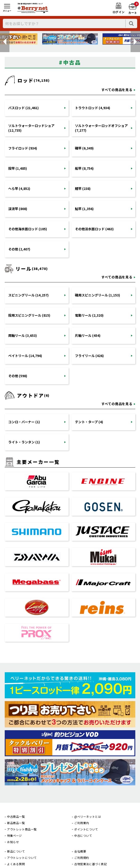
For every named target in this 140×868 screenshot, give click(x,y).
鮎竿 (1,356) (84, 209)
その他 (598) (18, 376)
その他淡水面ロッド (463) (94, 229)
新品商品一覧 (16, 823)
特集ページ (14, 836)
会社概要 (80, 851)
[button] (5, 42)
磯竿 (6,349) (84, 148)
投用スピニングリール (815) (29, 315)
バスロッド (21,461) (23, 108)
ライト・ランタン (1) (24, 442)
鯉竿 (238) (83, 188)
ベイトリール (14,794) (25, 356)
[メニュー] (7, 8)
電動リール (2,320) (89, 315)
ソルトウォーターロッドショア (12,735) (31, 128)
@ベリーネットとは (88, 817)
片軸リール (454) (88, 335)
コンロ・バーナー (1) (24, 422)
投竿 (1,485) (18, 168)
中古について (83, 836)
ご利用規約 (82, 858)
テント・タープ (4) (89, 422)
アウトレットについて (22, 858)
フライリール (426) (89, 356)
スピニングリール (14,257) (28, 295)
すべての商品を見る (117, 90)
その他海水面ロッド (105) (28, 229)
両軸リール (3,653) (23, 335)
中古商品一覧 (16, 817)
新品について (16, 851)
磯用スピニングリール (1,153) (97, 295)
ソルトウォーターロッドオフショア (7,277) (101, 128)
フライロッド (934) (23, 148)
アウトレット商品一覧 (22, 829)
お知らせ (13, 842)
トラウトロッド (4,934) (93, 108)
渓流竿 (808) (18, 209)
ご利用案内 (82, 823)
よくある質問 (16, 864)
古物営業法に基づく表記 (91, 864)
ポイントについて (86, 829)
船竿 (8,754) (84, 168)
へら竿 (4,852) (19, 188)
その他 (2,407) (19, 249)
